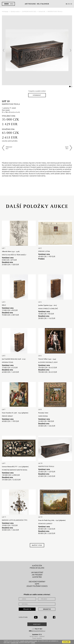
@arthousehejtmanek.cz (37, 631)
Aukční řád (37, 577)
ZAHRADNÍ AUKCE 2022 (29, 11)
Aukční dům (37, 566)
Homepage (5, 11)
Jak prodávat (37, 575)
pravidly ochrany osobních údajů (29, 641)
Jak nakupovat (37, 572)
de (71, 4)
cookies (33, 643)
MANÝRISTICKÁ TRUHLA (55, 11)
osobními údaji (15, 643)
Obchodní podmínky (37, 582)
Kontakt (37, 624)
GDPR (37, 584)
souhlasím (66, 642)
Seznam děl (42, 11)
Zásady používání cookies (37, 586)
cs (66, 4)
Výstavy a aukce (15, 11)
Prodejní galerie (37, 568)
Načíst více (37, 545)
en (69, 4)
